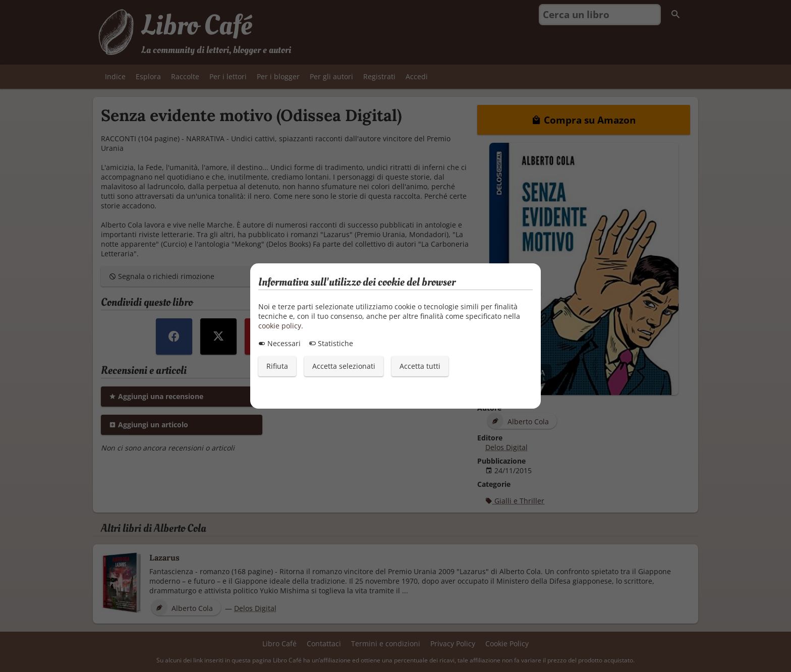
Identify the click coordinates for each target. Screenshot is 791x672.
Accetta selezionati (344, 366)
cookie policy (280, 326)
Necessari (279, 343)
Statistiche (331, 343)
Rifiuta (277, 366)
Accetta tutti (420, 366)
